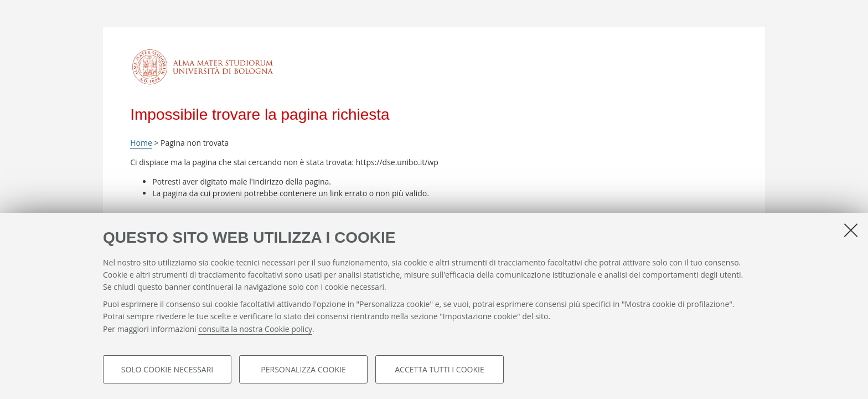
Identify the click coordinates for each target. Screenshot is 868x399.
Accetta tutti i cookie (439, 369)
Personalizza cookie (303, 369)
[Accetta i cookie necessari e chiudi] (851, 230)
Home (141, 143)
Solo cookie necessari (167, 369)
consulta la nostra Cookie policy (255, 329)
